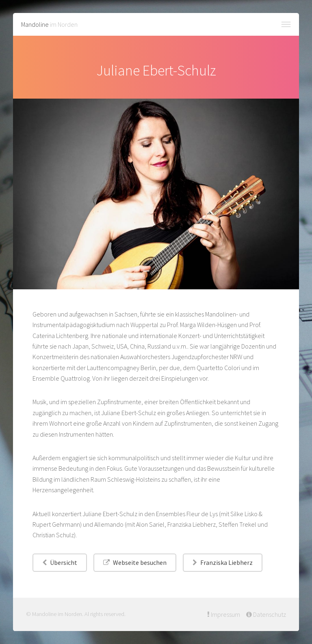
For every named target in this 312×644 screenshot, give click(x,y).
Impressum (225, 614)
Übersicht (64, 562)
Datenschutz (269, 614)
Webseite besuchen (140, 562)
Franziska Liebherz (226, 562)
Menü (286, 24)
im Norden (49, 24)
